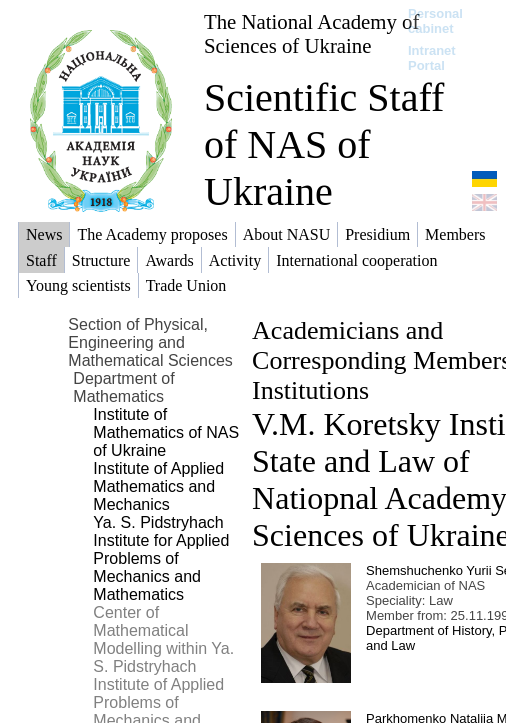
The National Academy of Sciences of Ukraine (311, 33)
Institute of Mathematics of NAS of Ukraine (166, 432)
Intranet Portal (432, 58)
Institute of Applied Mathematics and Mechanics (158, 486)
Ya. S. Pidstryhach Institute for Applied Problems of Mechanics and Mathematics (161, 558)
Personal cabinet (435, 21)
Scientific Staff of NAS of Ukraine (324, 144)
